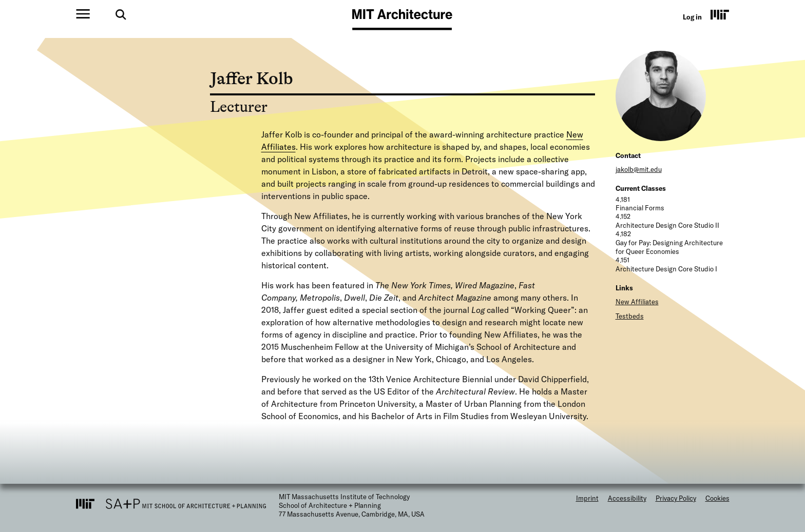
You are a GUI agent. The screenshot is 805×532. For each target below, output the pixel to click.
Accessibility (627, 498)
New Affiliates (637, 302)
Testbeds (630, 316)
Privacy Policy (676, 498)
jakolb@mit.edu (639, 169)
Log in (692, 17)
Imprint (587, 498)
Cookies (717, 498)
